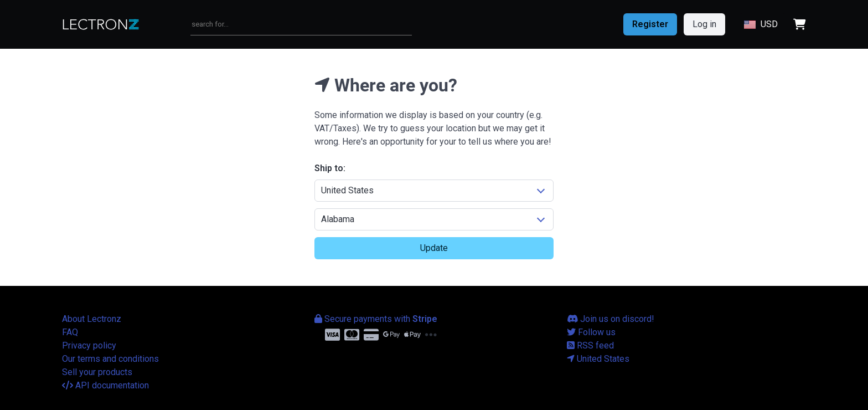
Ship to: (330, 168)
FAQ (70, 332)
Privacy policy (89, 345)
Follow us (591, 332)
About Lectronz (92, 319)
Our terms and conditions (110, 359)
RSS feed (590, 345)
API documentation (105, 385)
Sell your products (97, 372)
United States (598, 359)
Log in (704, 24)
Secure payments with (376, 319)
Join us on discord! (611, 319)
